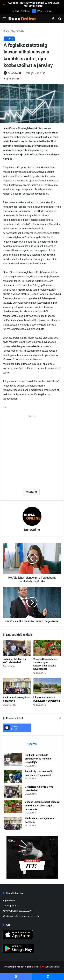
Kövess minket (42, 11)
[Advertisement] (32, 451)
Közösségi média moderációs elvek (21, 916)
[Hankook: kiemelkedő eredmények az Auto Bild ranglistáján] (13, 760)
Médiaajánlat (9, 905)
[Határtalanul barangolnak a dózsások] (17, 686)
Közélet (21, 31)
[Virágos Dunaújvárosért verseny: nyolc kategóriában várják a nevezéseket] (47, 648)
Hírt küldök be (21, 11)
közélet (32, 492)
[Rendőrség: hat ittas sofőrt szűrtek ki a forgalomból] (13, 776)
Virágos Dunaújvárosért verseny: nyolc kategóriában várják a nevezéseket (42, 806)
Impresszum (9, 900)
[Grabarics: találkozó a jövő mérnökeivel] (17, 648)
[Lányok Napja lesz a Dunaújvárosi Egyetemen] (47, 686)
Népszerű (32, 744)
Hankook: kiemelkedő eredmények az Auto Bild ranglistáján (38, 759)
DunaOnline (13, 73)
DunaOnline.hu (52, 967)
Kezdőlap (9, 31)
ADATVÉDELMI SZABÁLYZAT (17, 911)
